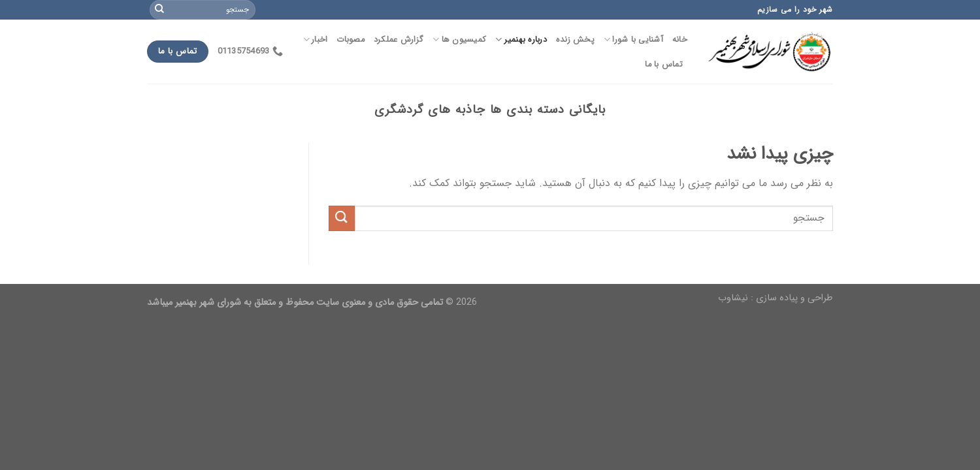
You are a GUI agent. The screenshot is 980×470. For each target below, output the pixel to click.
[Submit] (159, 10)
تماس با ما (664, 65)
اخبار (316, 40)
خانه (680, 40)
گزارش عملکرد (399, 40)
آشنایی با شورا (633, 40)
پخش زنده (575, 40)
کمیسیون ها (459, 40)
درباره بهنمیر (521, 40)
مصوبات (351, 40)
